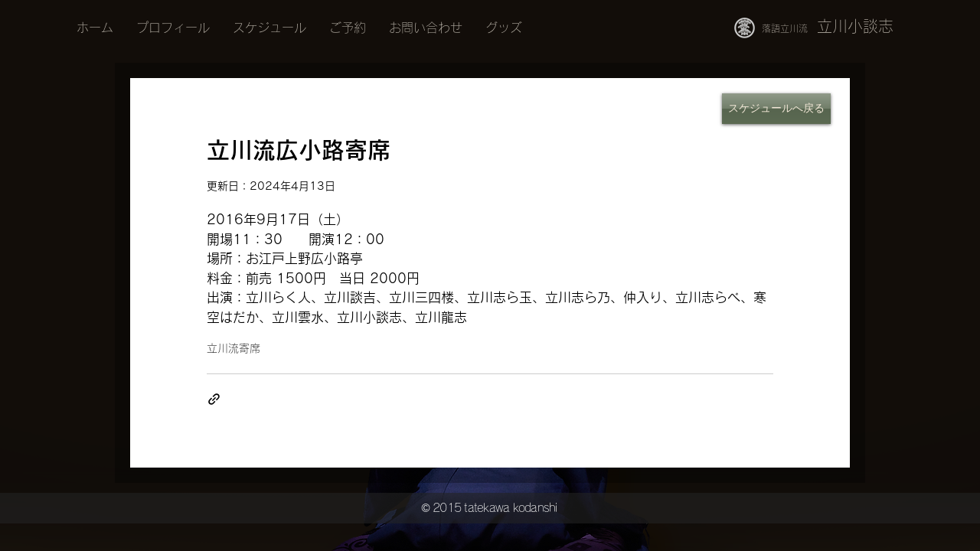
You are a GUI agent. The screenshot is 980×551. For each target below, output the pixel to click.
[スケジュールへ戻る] (776, 109)
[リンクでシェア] (214, 399)
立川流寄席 (234, 348)
